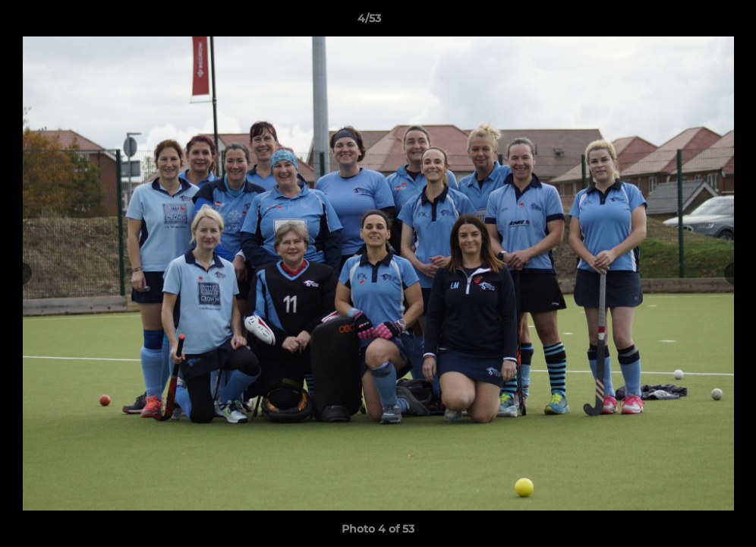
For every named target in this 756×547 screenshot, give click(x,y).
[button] (692, 22)
